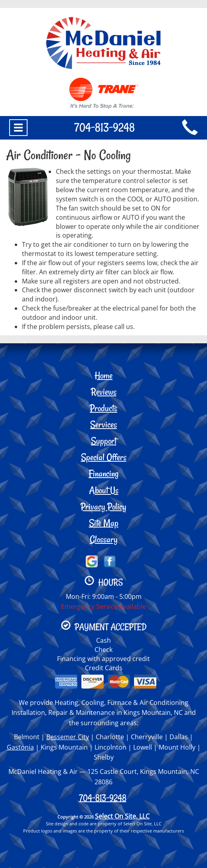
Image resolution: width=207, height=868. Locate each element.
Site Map (104, 523)
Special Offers (104, 457)
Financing (103, 473)
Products (103, 408)
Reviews (104, 392)
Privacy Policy (103, 507)
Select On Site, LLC (122, 816)
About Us (104, 490)
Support (104, 441)
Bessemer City (68, 737)
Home (103, 375)
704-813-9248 (103, 798)
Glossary (104, 539)
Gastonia (20, 747)
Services (103, 424)
